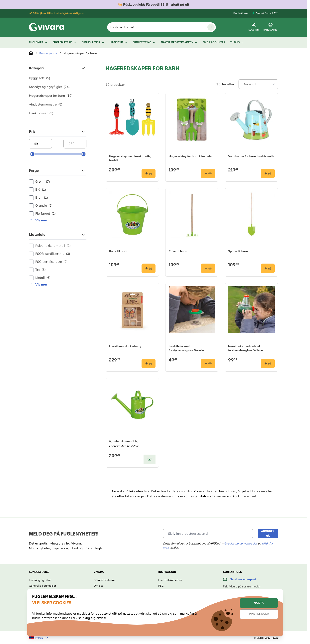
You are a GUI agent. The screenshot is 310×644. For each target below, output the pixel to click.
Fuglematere (65, 42)
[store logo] (47, 27)
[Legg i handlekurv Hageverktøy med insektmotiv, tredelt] (149, 173)
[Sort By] (258, 84)
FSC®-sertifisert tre (50, 254)
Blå (37, 190)
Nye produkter (214, 42)
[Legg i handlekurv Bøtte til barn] (149, 268)
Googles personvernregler (241, 543)
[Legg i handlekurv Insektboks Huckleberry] (149, 363)
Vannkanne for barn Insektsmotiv (251, 156)
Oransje (41, 206)
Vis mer (38, 220)
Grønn (39, 182)
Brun (38, 198)
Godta (259, 603)
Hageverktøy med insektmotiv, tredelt (130, 158)
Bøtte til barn (118, 251)
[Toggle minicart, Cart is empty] (270, 27)
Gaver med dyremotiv (179, 42)
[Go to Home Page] (31, 53)
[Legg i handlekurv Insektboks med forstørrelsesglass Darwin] (208, 363)
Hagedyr (119, 42)
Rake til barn (178, 251)
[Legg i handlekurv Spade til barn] (268, 268)
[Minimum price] (40, 144)
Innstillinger (259, 614)
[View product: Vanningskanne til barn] (150, 459)
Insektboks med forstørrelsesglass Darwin (186, 348)
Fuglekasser (93, 42)
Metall (40, 278)
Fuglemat (38, 42)
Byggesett (40, 78)
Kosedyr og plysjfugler (49, 87)
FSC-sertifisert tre (48, 262)
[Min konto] (254, 27)
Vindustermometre (46, 104)
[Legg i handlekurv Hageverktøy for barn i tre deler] (208, 173)
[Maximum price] (75, 144)
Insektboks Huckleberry (125, 346)
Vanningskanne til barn (125, 441)
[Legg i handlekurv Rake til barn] (208, 268)
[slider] (32, 154)
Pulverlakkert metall (50, 246)
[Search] (211, 27)
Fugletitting (144, 42)
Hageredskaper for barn (51, 96)
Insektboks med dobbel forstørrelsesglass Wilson (246, 348)
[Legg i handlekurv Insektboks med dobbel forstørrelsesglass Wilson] (268, 363)
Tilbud (237, 42)
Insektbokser (41, 113)
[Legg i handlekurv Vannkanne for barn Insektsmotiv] (268, 173)
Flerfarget (42, 214)
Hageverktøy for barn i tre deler (191, 156)
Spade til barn (238, 251)
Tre (37, 270)
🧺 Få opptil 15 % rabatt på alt (154, 4)
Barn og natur (48, 53)
